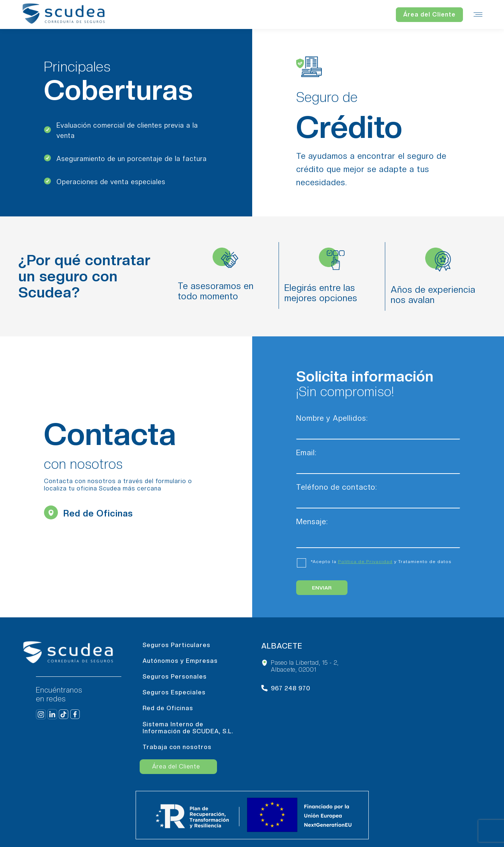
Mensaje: (378, 525)
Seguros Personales (175, 677)
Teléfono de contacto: (378, 494)
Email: (378, 459)
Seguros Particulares (176, 645)
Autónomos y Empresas (180, 661)
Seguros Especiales (174, 692)
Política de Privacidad (365, 562)
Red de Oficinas (168, 708)
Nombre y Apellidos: (378, 425)
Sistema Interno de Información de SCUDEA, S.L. (188, 728)
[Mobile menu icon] (478, 14)
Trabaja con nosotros (177, 747)
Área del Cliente (176, 766)
